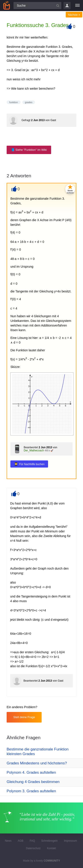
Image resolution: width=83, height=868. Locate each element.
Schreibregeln (49, 841)
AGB (20, 841)
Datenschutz (33, 848)
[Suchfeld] (37, 6)
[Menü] (77, 6)
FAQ (32, 841)
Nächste (74, 15)
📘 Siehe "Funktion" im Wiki (29, 150)
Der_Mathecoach (34, 450)
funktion (14, 102)
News (8, 841)
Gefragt (26, 120)
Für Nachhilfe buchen (32, 464)
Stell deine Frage (24, 717)
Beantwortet (31, 447)
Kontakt (51, 848)
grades (29, 102)
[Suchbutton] (58, 6)
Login (67, 6)
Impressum (70, 841)
